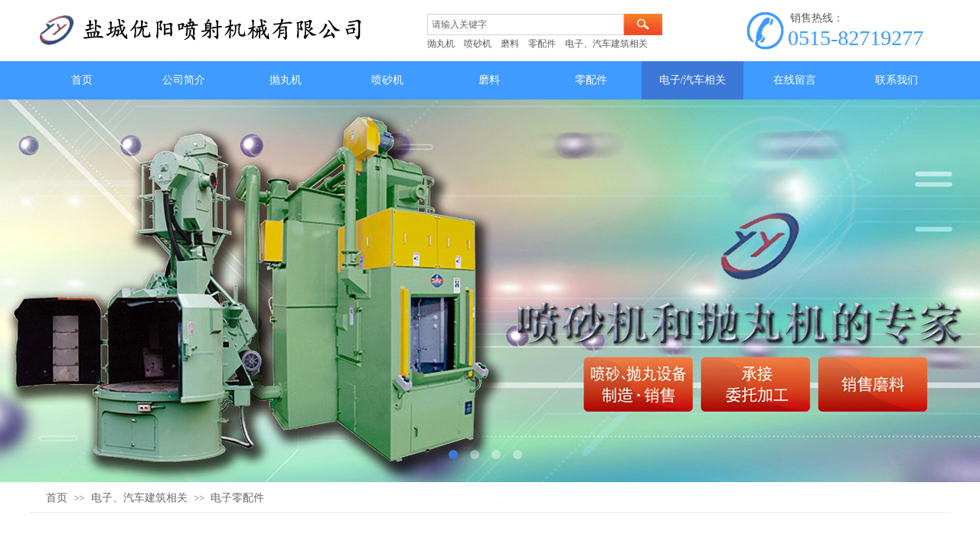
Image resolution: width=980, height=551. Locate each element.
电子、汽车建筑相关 (139, 498)
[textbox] (526, 24)
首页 (57, 498)
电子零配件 (237, 498)
